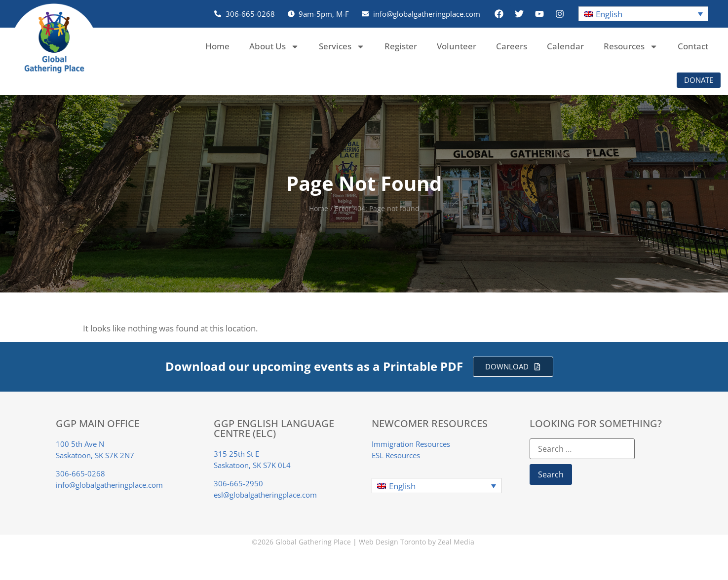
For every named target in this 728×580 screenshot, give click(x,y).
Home (217, 46)
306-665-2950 (238, 483)
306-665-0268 (80, 473)
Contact (693, 46)
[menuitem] (644, 14)
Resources (631, 47)
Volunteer (457, 46)
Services (342, 47)
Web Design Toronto (392, 542)
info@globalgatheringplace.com (109, 485)
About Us (274, 47)
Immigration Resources (411, 444)
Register (401, 46)
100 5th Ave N (80, 444)
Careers (512, 46)
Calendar (565, 46)
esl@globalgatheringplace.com (265, 495)
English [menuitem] (609, 14)
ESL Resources (396, 455)
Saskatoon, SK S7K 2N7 (95, 455)
